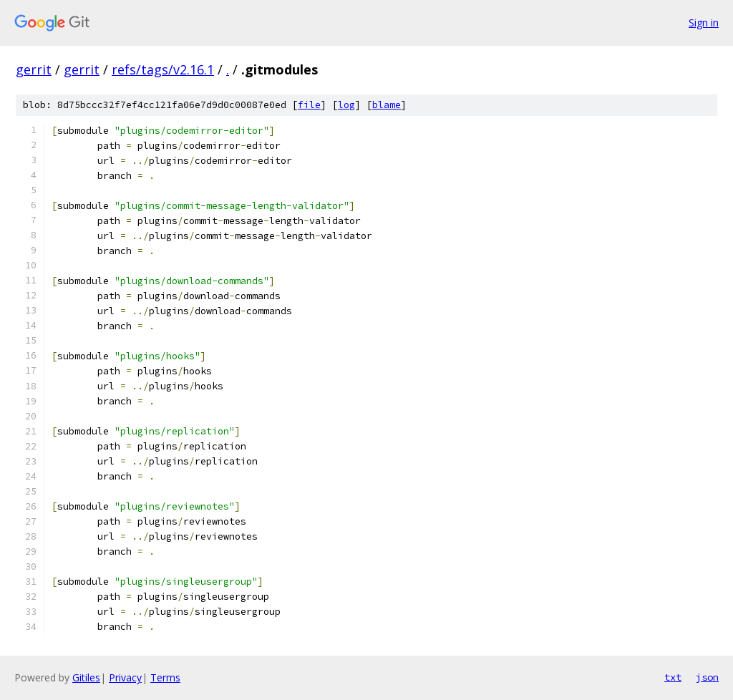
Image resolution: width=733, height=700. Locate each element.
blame (387, 105)
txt (673, 677)
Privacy (125, 677)
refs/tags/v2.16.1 (163, 69)
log (346, 105)
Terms (165, 677)
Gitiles (86, 677)
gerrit (34, 69)
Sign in (704, 23)
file (309, 105)
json (707, 677)
